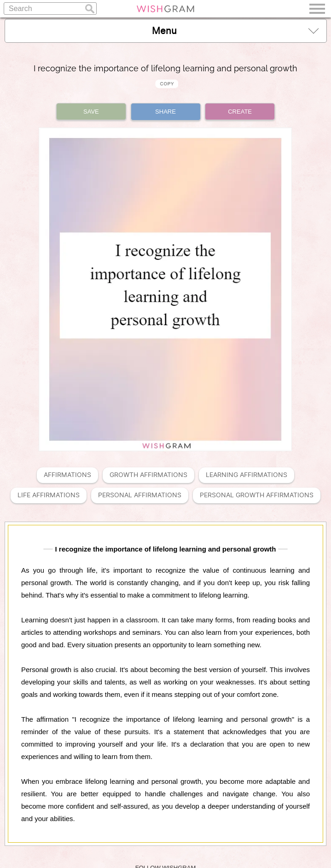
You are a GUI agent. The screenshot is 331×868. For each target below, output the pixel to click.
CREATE (240, 112)
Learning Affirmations (247, 475)
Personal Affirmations (140, 495)
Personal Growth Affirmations (257, 495)
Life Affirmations (49, 495)
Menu (235, 31)
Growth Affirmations (148, 475)
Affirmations (67, 475)
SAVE (91, 112)
